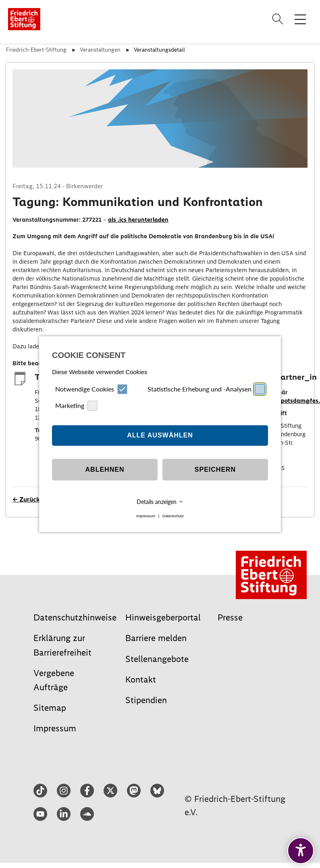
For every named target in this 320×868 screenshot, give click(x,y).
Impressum (146, 516)
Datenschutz (173, 516)
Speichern (215, 469)
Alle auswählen (160, 435)
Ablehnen (105, 469)
